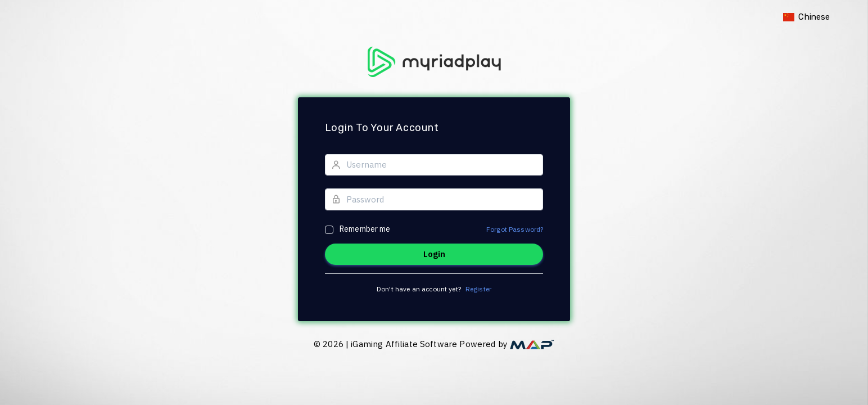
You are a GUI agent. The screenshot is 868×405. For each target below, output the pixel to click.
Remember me (365, 229)
